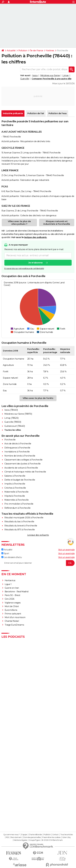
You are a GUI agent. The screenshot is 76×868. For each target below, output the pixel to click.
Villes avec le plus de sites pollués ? (19, 223)
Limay (66, 75)
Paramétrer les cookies (51, 837)
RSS (7, 837)
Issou (35, 75)
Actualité (11, 51)
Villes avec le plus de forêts (38, 398)
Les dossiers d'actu (12, 557)
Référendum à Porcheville (17, 508)
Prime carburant (13, 614)
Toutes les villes (13, 430)
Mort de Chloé (12, 606)
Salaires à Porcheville (15, 476)
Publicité (47, 835)
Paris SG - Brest (12, 595)
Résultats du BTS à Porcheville (20, 530)
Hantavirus (10, 580)
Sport (5, 553)
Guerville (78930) (13, 422)
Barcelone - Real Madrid (17, 592)
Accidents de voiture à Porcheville (21, 468)
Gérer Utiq (66, 837)
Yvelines (50, 51)
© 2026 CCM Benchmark (52, 840)
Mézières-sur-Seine (50, 75)
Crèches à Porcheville (15, 488)
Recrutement (16, 837)
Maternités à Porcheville (16, 500)
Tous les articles (67, 835)
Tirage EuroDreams (14, 625)
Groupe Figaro (34, 840)
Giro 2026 (10, 599)
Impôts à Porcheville (15, 484)
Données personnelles (32, 837)
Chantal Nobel (12, 621)
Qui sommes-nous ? (12, 835)
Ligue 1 (8, 584)
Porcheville (10, 440)
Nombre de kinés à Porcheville (20, 456)
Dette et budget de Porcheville (20, 480)
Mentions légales (20, 840)
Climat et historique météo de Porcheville (25, 472)
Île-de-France (37, 51)
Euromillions (11, 610)
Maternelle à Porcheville (16, 492)
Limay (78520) (11, 418)
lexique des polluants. (36, 237)
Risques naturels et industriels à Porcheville (57, 223)
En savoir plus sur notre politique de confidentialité (24, 269)
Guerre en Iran (12, 588)
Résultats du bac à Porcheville (19, 522)
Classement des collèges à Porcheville (23, 460)
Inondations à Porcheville (17, 452)
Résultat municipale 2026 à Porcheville (24, 518)
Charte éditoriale (35, 835)
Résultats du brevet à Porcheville (21, 526)
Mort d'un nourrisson (15, 617)
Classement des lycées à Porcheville (22, 464)
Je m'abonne (36, 263)
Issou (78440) (11, 410)
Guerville (25, 79)
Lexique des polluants (38, 535)
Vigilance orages (13, 603)
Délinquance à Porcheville (17, 448)
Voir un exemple (66, 550)
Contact (55, 835)
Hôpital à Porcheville (15, 496)
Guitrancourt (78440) (15, 426)
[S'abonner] (38, 563)
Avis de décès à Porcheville (18, 444)
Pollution (23, 51)
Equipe (24, 835)
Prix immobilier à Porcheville (19, 504)
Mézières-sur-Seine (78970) (18, 414)
